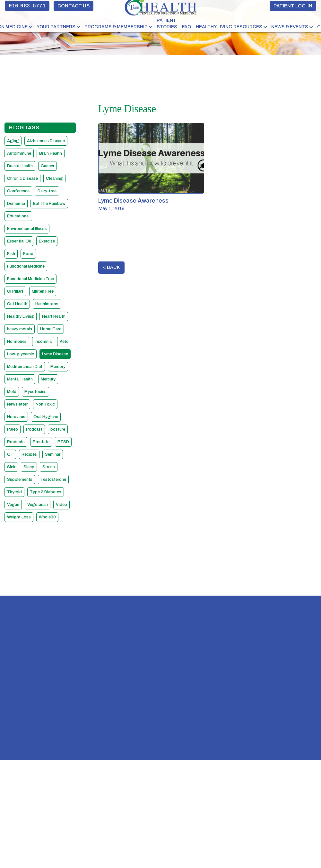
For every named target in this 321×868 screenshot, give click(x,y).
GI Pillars (15, 291)
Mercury (48, 379)
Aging (13, 141)
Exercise (47, 241)
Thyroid (14, 492)
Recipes (29, 454)
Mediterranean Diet (25, 367)
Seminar (53, 454)
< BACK (111, 267)
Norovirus (16, 417)
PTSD (63, 442)
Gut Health (17, 304)
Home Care (51, 329)
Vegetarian (38, 505)
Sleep (29, 467)
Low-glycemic (21, 354)
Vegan (13, 505)
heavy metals (20, 329)
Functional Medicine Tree (30, 279)
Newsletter (17, 404)
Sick (11, 467)
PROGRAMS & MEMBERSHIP (116, 27)
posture (58, 429)
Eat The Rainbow (49, 204)
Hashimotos (47, 304)
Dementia (16, 204)
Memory (58, 367)
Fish (11, 254)
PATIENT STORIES (167, 24)
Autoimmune (19, 153)
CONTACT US (74, 6)
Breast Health (20, 166)
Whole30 (47, 517)
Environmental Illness (27, 229)
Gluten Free (43, 291)
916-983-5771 (27, 6)
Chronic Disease (22, 178)
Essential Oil (19, 241)
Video (61, 505)
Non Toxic (45, 404)
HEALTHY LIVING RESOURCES (229, 27)
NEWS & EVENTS (290, 27)
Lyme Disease (55, 354)
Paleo (13, 429)
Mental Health (20, 379)
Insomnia (43, 342)
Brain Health (51, 153)
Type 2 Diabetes (46, 492)
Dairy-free (47, 191)
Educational (18, 216)
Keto (64, 342)
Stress (49, 467)
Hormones (17, 342)
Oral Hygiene (46, 417)
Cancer (48, 166)
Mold (12, 392)
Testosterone (53, 480)
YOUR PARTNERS (56, 27)
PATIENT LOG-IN (293, 6)
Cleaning (54, 178)
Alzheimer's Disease (46, 141)
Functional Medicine (26, 266)
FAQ (187, 27)
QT (10, 454)
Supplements (20, 480)
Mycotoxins (35, 392)
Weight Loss (19, 517)
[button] (59, 27)
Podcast (34, 429)
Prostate (41, 442)
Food (28, 254)
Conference (18, 191)
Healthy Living (21, 316)
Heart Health (54, 316)
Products (16, 442)
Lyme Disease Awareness (133, 201)
